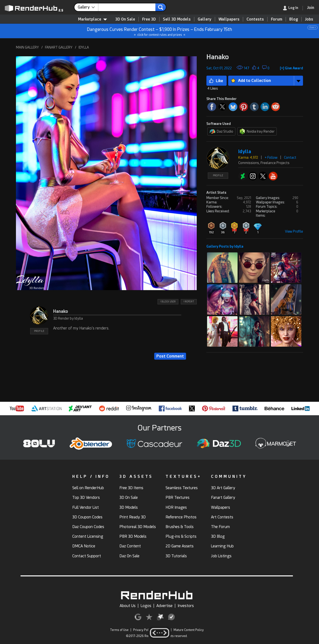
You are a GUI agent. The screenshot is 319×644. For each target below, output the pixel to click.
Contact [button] (290, 157)
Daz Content (130, 546)
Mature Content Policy (189, 630)
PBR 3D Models (133, 536)
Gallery (205, 19)
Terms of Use (119, 630)
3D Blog (218, 536)
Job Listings (221, 556)
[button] (106, 173)
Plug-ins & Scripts (181, 536)
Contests (255, 19)
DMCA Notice (84, 546)
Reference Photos (181, 517)
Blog (294, 19)
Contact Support (87, 556)
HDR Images (176, 507)
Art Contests (222, 517)
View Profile (294, 231)
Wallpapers (229, 19)
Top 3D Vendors (86, 497)
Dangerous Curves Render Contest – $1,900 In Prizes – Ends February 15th (160, 31)
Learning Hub (222, 546)
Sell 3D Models (177, 19)
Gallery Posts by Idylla (225, 246)
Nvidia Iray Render (257, 131)
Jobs (309, 19)
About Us (128, 606)
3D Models (129, 507)
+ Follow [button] (271, 157)
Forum (277, 19)
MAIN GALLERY (27, 47)
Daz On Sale (129, 556)
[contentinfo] (88, 7)
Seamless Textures (182, 488)
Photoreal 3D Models (138, 527)
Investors (186, 606)
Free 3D (149, 19)
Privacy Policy (143, 630)
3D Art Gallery (223, 488)
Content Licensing (88, 536)
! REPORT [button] (189, 302)
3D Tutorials (176, 556)
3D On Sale (125, 19)
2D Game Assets (180, 546)
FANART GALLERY (59, 47)
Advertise (164, 606)
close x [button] (312, 27)
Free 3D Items (131, 488)
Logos (146, 606)
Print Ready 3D (133, 517)
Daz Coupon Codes (88, 527)
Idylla (245, 152)
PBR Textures (178, 497)
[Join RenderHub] (311, 8)
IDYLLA (84, 47)
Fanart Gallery (223, 497)
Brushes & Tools (180, 527)
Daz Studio (221, 131)
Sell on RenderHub (88, 488)
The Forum (220, 527)
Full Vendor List (86, 507)
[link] (293, 8)
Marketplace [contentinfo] (93, 19)
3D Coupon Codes (87, 517)
